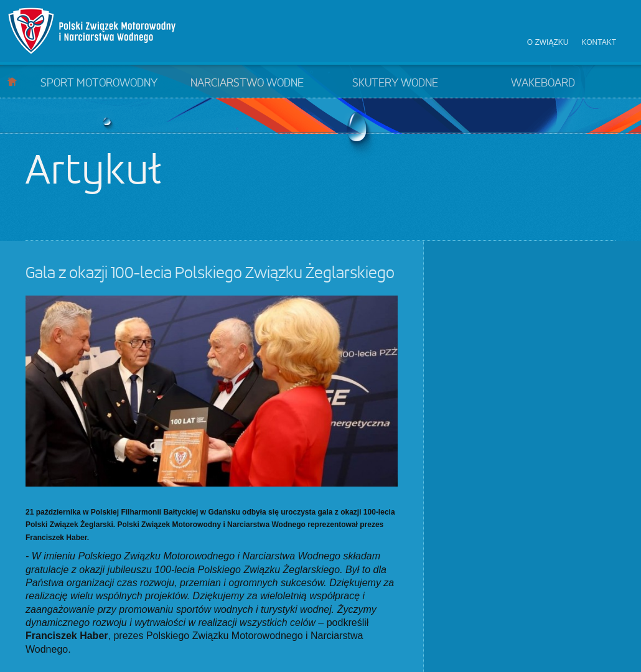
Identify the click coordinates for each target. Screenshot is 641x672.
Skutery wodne (395, 83)
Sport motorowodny (99, 83)
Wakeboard (543, 83)
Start (12, 81)
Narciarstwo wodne (247, 83)
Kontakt (599, 42)
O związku (548, 42)
